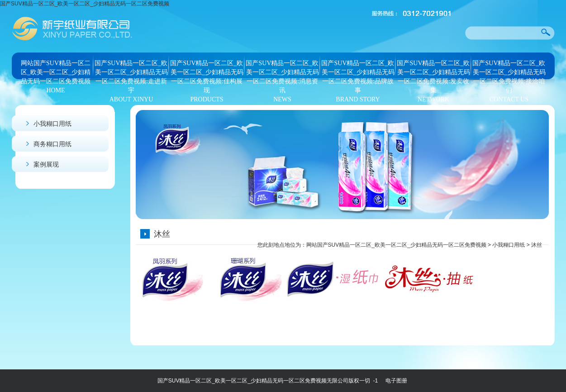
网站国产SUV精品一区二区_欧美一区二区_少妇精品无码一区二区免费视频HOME (56, 70)
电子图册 (396, 381)
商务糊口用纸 (52, 144)
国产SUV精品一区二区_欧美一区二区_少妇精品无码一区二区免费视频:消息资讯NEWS (282, 70)
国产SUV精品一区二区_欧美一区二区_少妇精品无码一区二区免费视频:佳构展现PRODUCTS (207, 70)
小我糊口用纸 (52, 124)
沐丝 (537, 245)
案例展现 (46, 164)
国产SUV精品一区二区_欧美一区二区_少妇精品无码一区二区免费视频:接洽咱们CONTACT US (509, 70)
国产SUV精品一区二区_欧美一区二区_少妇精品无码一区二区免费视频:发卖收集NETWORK (433, 70)
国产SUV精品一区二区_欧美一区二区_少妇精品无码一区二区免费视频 (85, 4)
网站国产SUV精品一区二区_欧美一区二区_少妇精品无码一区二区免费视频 (396, 245)
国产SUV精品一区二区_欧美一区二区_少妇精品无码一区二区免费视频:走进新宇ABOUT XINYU (131, 70)
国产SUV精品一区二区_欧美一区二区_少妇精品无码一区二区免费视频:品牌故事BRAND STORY (358, 70)
